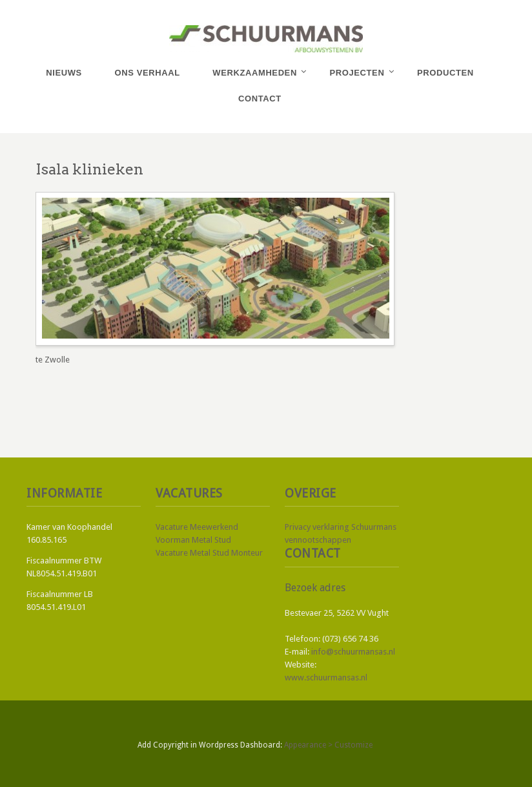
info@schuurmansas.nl (353, 652)
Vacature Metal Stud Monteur (209, 553)
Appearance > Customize (328, 745)
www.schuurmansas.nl (326, 677)
